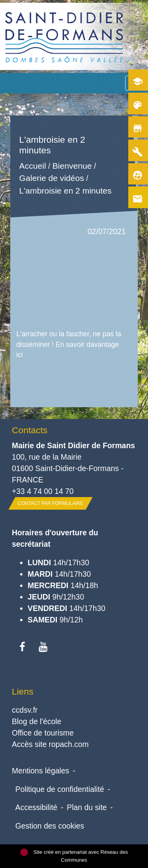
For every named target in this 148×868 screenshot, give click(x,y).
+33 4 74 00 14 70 (43, 491)
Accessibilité (37, 807)
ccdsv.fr (25, 710)
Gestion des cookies (50, 826)
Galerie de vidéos (52, 178)
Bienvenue (72, 166)
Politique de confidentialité (60, 789)
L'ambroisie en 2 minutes (66, 191)
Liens (23, 691)
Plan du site (87, 807)
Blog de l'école (37, 721)
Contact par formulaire (51, 503)
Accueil (33, 166)
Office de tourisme (43, 733)
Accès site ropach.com (50, 744)
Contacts (30, 430)
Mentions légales (40, 771)
